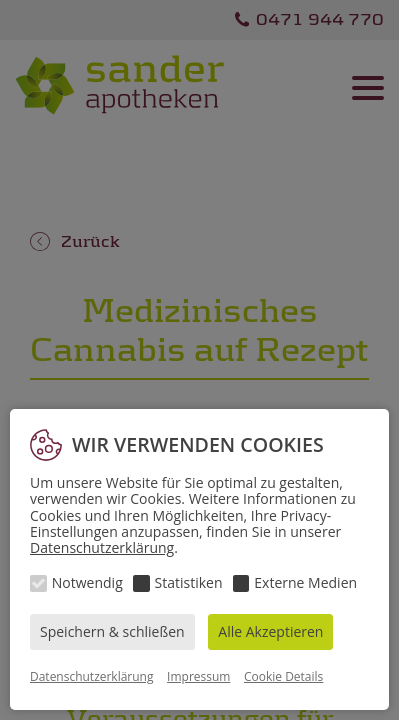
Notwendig (87, 582)
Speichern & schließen (112, 631)
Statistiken (189, 582)
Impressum (198, 676)
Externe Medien (305, 582)
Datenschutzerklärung (102, 547)
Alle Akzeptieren (270, 631)
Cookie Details (283, 676)
